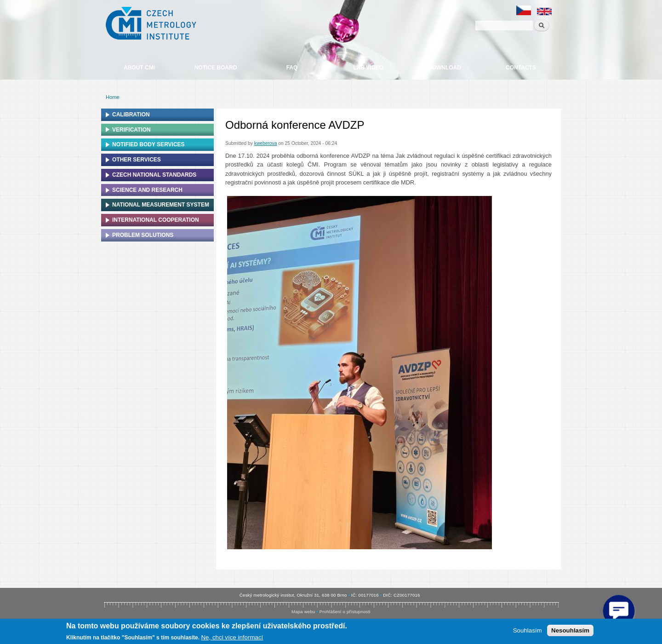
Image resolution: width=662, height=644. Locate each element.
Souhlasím (528, 630)
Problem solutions (143, 235)
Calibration (131, 115)
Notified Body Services (148, 144)
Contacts (521, 68)
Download (445, 68)
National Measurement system (161, 205)
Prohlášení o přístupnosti (345, 612)
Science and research (147, 190)
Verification (131, 130)
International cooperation (156, 220)
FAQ (292, 68)
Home (113, 97)
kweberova (266, 143)
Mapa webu (303, 612)
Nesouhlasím (570, 630)
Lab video (368, 68)
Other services (137, 160)
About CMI (139, 68)
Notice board (216, 68)
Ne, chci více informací (232, 637)
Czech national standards (154, 175)
